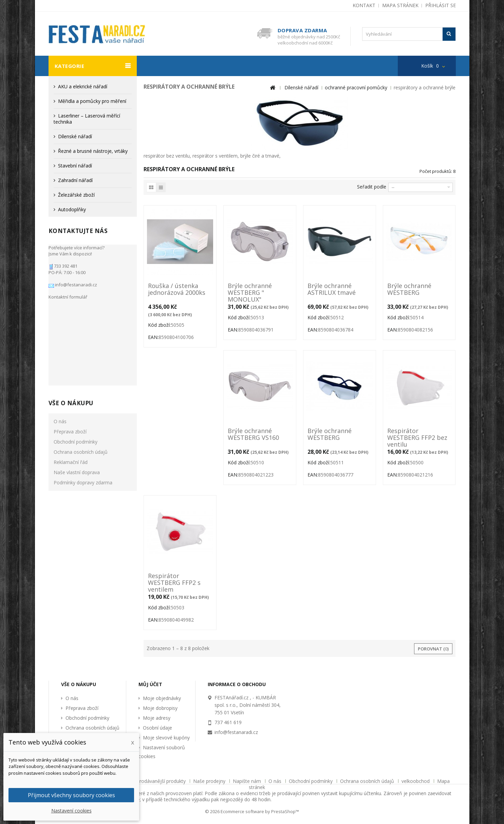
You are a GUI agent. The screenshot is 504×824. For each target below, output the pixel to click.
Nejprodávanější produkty (158, 781)
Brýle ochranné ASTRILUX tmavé (332, 289)
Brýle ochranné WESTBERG (409, 289)
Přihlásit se (441, 5)
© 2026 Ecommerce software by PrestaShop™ (252, 811)
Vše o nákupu (71, 311)
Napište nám (248, 781)
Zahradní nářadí (75, 180)
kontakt (364, 5)
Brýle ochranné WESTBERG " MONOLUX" (250, 292)
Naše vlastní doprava (77, 380)
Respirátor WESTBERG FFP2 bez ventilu (417, 437)
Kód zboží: (159, 325)
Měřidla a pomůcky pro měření (92, 101)
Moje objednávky (162, 698)
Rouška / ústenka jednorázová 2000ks (177, 289)
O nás (60, 329)
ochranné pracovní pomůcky (356, 87)
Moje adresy (157, 718)
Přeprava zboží (70, 339)
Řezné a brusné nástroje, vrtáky (93, 151)
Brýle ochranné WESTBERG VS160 (253, 434)
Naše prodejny (210, 781)
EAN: (153, 337)
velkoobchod (416, 781)
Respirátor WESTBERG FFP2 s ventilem (174, 583)
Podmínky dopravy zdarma (83, 390)
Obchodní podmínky (76, 349)
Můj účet (150, 684)
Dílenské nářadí (75, 136)
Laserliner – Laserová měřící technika (87, 119)
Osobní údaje (157, 728)
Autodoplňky (72, 209)
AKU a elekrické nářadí (83, 86)
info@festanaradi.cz (76, 281)
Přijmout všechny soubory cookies (71, 795)
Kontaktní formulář (68, 293)
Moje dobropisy (160, 708)
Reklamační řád (71, 370)
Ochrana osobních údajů (81, 360)
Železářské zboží (76, 195)
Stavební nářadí (75, 166)
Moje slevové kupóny (166, 738)
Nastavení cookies (71, 811)
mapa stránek (400, 5)
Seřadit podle (372, 187)
